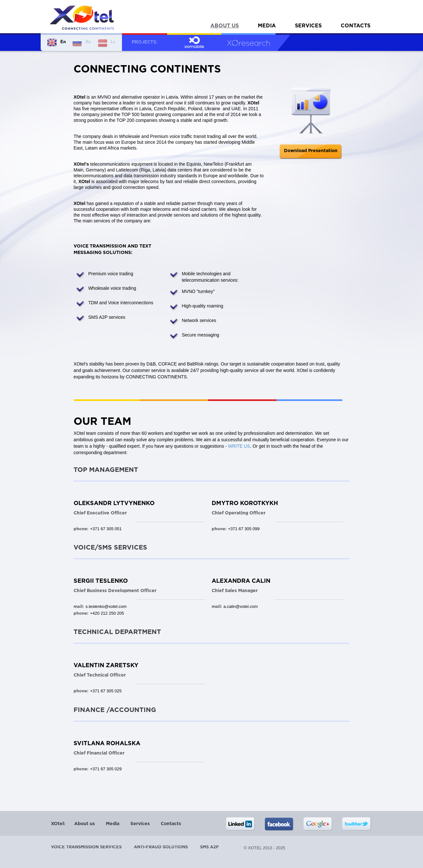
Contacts (356, 26)
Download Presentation (311, 151)
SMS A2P (209, 847)
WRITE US (239, 446)
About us (225, 26)
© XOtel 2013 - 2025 (265, 848)
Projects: (145, 42)
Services (308, 26)
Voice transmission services (86, 847)
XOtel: (58, 824)
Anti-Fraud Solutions (161, 847)
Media (267, 26)
